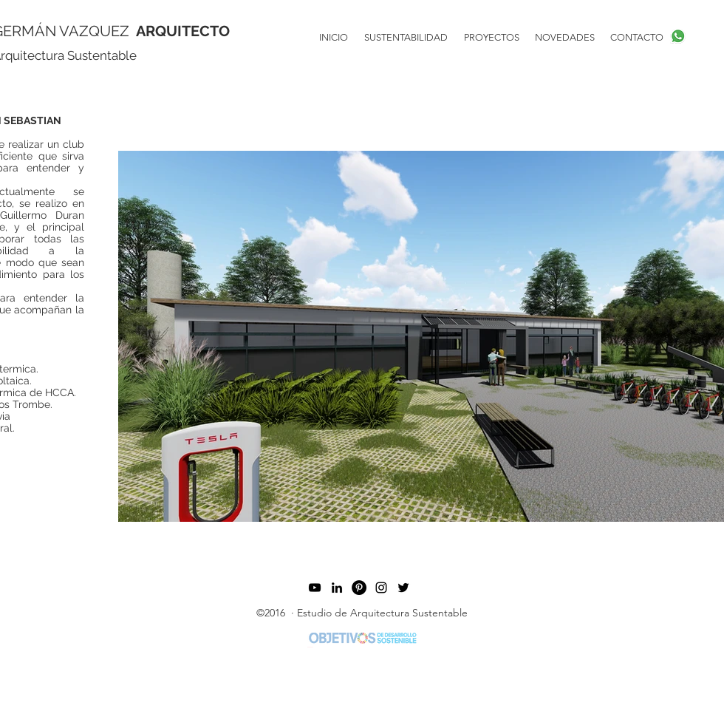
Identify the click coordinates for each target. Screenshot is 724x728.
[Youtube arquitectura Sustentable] (315, 588)
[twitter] (337, 588)
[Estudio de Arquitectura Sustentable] (403, 588)
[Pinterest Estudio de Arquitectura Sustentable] (359, 588)
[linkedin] (381, 588)
